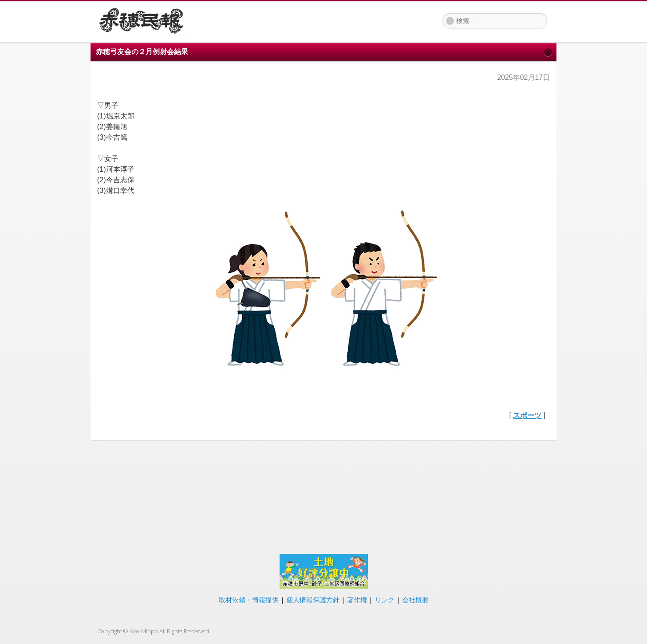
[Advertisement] (324, 496)
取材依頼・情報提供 (249, 600)
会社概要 (415, 600)
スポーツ (527, 415)
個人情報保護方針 (313, 600)
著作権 (357, 600)
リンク (385, 600)
